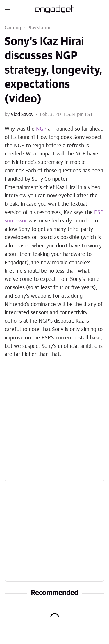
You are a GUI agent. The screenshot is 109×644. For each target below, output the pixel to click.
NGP (41, 129)
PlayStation (39, 28)
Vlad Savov (22, 115)
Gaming (13, 28)
